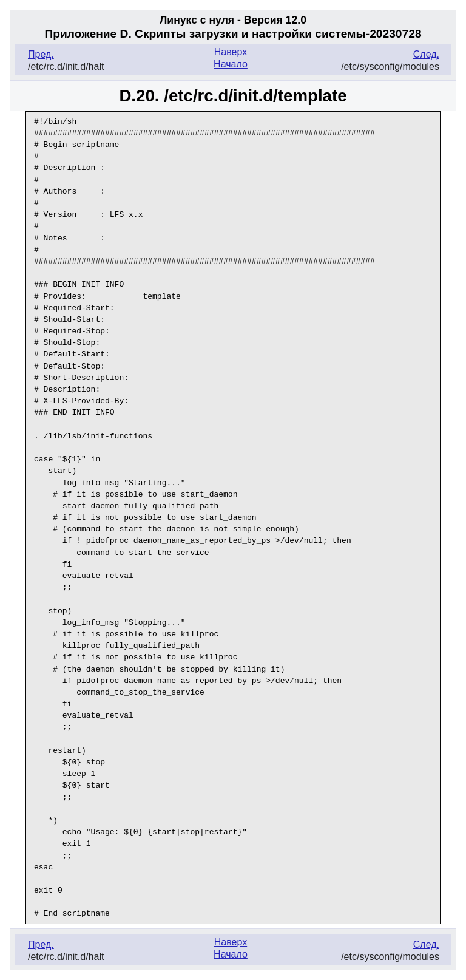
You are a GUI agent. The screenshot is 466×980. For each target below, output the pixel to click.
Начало (231, 64)
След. (426, 54)
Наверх (231, 52)
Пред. (41, 54)
